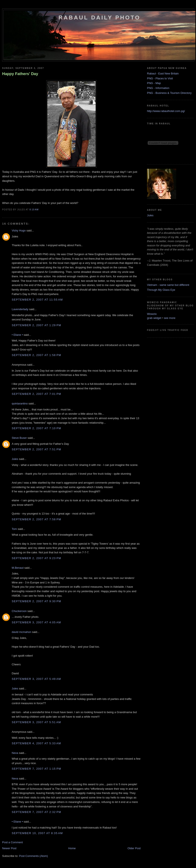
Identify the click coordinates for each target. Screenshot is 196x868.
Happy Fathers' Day (20, 74)
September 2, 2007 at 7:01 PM (36, 394)
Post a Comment (12, 842)
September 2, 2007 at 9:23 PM (36, 558)
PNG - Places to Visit (160, 78)
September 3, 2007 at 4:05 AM (36, 622)
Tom (14, 529)
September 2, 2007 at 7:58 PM (36, 519)
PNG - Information (158, 88)
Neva (15, 753)
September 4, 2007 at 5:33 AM (36, 743)
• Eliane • (17, 335)
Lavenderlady (20, 309)
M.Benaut (18, 568)
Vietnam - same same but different (168, 285)
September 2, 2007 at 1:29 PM (36, 325)
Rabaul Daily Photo (99, 17)
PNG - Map (154, 83)
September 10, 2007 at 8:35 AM (37, 833)
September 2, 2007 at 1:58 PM (36, 355)
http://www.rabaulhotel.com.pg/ (166, 111)
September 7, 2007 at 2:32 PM (36, 812)
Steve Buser (19, 438)
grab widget (154, 318)
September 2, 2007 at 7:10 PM (36, 428)
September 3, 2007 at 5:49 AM (36, 679)
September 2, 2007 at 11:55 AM (37, 300)
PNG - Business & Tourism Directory (169, 93)
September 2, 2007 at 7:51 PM (36, 449)
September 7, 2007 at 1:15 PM (36, 769)
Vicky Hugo (19, 230)
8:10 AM (34, 210)
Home (72, 848)
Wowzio (152, 314)
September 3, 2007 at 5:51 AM (36, 722)
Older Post (134, 848)
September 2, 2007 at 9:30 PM (36, 601)
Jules (15, 459)
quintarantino (20, 403)
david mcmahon (22, 632)
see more (170, 318)
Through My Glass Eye (161, 290)
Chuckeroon (19, 611)
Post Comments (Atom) (34, 856)
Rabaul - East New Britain (163, 73)
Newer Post (9, 848)
